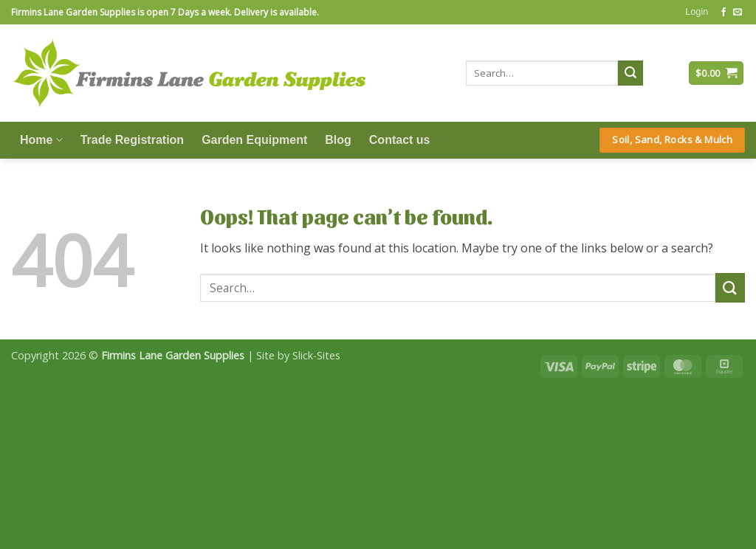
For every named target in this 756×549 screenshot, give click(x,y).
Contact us (400, 140)
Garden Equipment (254, 140)
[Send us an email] (738, 13)
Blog (338, 140)
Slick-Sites (316, 355)
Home (41, 140)
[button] (697, 12)
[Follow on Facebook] (724, 13)
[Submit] (630, 73)
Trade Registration (132, 140)
